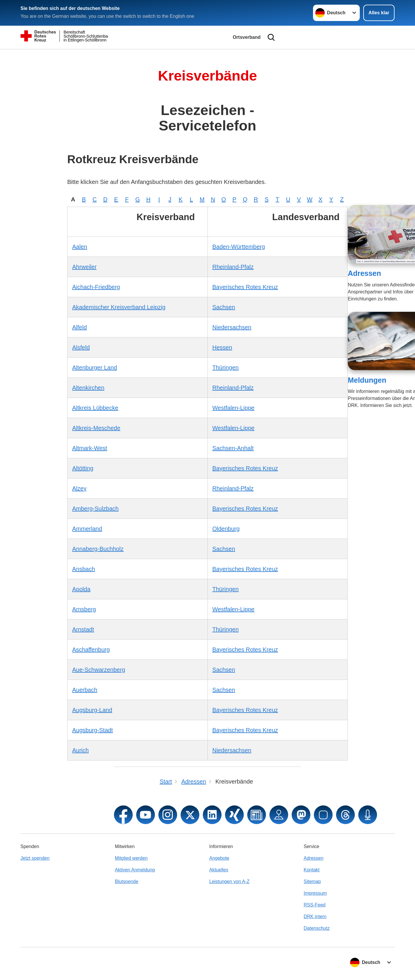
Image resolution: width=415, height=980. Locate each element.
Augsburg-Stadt (92, 730)
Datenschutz (317, 928)
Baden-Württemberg (239, 247)
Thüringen (226, 368)
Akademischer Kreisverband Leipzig (119, 307)
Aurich (81, 750)
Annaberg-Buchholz (98, 549)
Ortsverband (247, 37)
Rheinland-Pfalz (233, 267)
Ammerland (87, 529)
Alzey (79, 488)
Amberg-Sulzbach (95, 509)
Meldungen (367, 380)
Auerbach (85, 690)
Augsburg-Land (92, 710)
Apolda (81, 589)
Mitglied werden (131, 858)
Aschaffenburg (91, 650)
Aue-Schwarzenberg (99, 670)
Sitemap (312, 881)
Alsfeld (81, 347)
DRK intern (315, 917)
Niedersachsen (232, 327)
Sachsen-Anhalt (233, 448)
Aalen (80, 247)
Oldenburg (226, 529)
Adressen (364, 273)
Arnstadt (83, 629)
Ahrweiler (84, 267)
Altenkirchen (88, 388)
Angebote (219, 858)
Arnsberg (84, 609)
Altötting (83, 468)
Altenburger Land (95, 368)
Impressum (315, 893)
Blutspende (127, 881)
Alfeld (79, 327)
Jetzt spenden (35, 858)
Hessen (222, 347)
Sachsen (224, 307)
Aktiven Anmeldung (135, 870)
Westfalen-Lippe (234, 408)
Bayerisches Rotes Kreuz (245, 287)
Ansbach (84, 569)
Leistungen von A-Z (229, 881)
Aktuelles (219, 870)
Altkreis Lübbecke (95, 408)
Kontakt (312, 870)
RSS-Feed (315, 905)
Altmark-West (90, 448)
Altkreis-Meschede (96, 428)
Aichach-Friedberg (96, 287)
